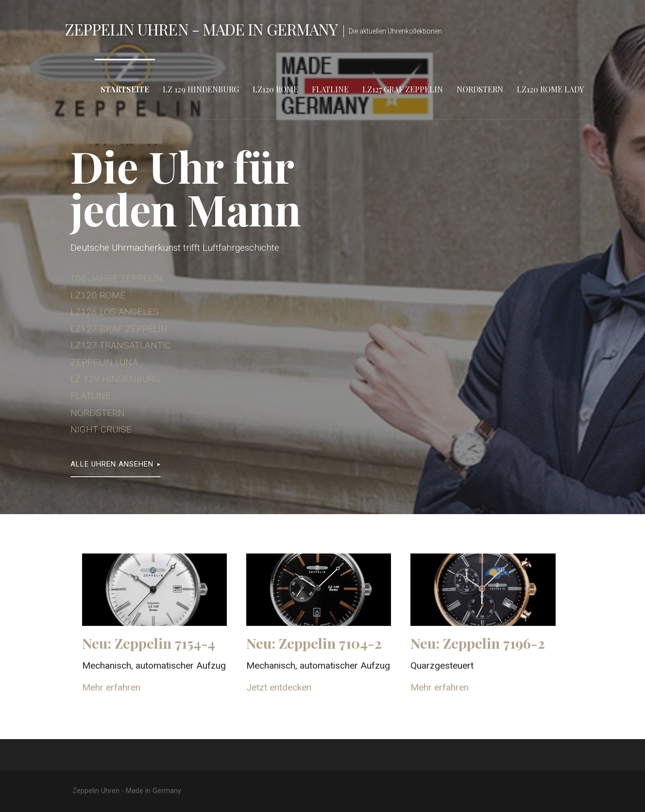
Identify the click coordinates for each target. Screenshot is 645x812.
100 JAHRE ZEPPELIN (117, 278)
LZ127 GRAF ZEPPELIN (119, 329)
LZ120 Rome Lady (550, 89)
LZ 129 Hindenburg (201, 89)
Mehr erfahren (111, 687)
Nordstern (480, 89)
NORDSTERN (98, 413)
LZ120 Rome (275, 89)
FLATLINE (91, 396)
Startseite (125, 89)
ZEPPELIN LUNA (104, 362)
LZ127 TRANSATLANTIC (121, 345)
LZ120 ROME (98, 295)
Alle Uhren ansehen (112, 464)
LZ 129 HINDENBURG (115, 379)
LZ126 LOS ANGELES (115, 312)
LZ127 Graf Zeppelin (403, 89)
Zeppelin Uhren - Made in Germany (201, 29)
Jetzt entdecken (279, 687)
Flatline (330, 89)
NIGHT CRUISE (101, 429)
